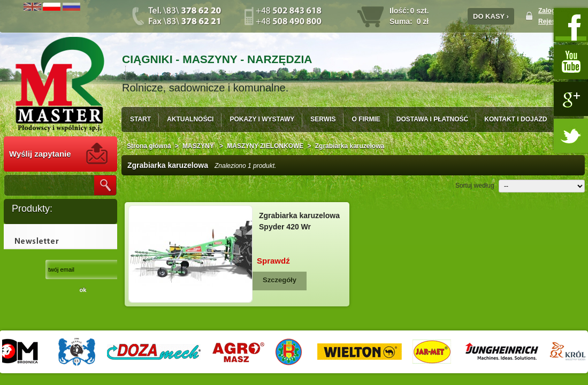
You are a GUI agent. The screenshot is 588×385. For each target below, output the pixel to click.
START (140, 119)
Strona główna (149, 146)
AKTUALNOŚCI (190, 119)
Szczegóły (280, 280)
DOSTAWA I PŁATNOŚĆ (432, 119)
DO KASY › (491, 16)
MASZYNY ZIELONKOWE (265, 146)
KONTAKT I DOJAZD (516, 119)
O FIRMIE (366, 119)
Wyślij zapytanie (40, 154)
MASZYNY (199, 146)
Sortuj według (475, 186)
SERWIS (323, 119)
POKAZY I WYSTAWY (262, 119)
